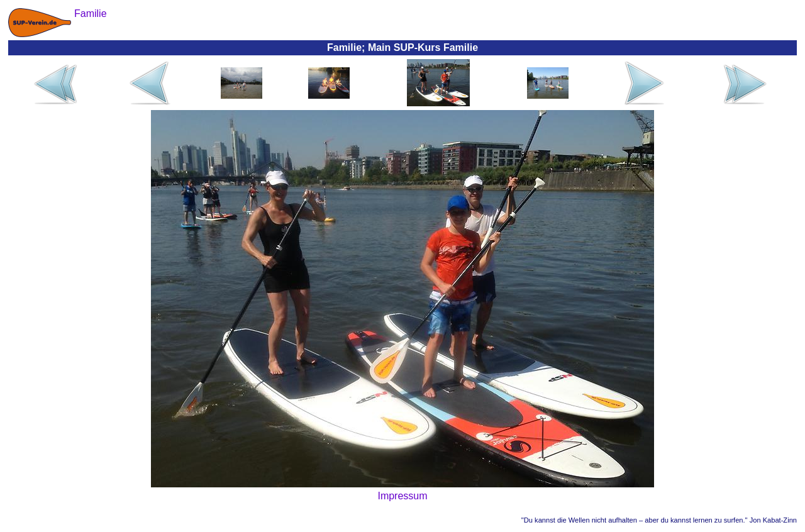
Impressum (402, 496)
